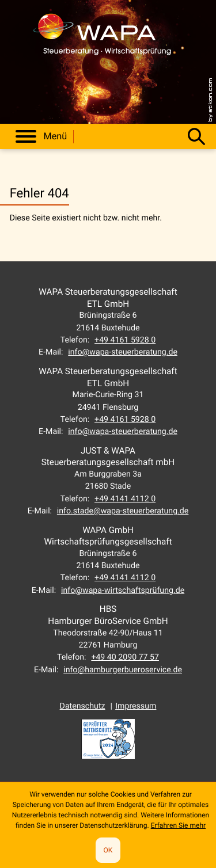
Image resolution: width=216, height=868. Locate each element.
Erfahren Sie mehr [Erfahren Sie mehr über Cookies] (178, 825)
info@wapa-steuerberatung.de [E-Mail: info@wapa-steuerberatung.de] (123, 352)
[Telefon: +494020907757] (125, 657)
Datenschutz (83, 706)
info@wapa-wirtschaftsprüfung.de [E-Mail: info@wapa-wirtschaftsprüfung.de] (123, 591)
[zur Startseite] (103, 39)
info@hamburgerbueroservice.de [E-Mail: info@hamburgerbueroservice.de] (123, 670)
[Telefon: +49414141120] (125, 499)
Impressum (136, 706)
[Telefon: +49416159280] (125, 340)
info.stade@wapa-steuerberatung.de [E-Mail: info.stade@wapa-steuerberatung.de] (123, 511)
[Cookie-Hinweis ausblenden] (108, 850)
